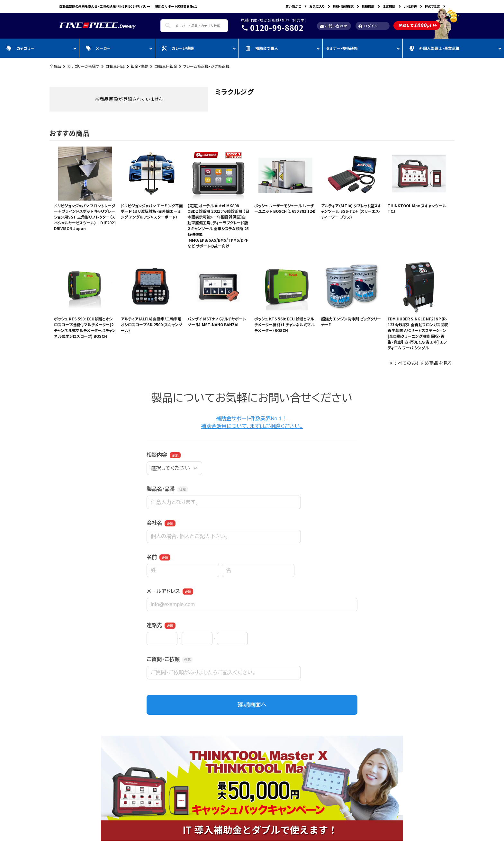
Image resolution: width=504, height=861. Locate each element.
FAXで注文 (432, 6)
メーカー (98, 48)
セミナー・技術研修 (342, 48)
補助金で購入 (262, 48)
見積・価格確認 (343, 6)
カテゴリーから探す (83, 66)
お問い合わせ (333, 26)
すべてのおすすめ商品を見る (423, 363)
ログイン (368, 26)
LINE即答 (410, 6)
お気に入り (317, 6)
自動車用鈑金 (166, 66)
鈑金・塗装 (139, 66)
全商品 (55, 66)
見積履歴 (368, 6)
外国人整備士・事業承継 (434, 48)
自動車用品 (115, 66)
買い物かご (293, 6)
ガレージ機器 (178, 48)
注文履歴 (389, 6)
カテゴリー (20, 48)
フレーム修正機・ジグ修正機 (206, 66)
